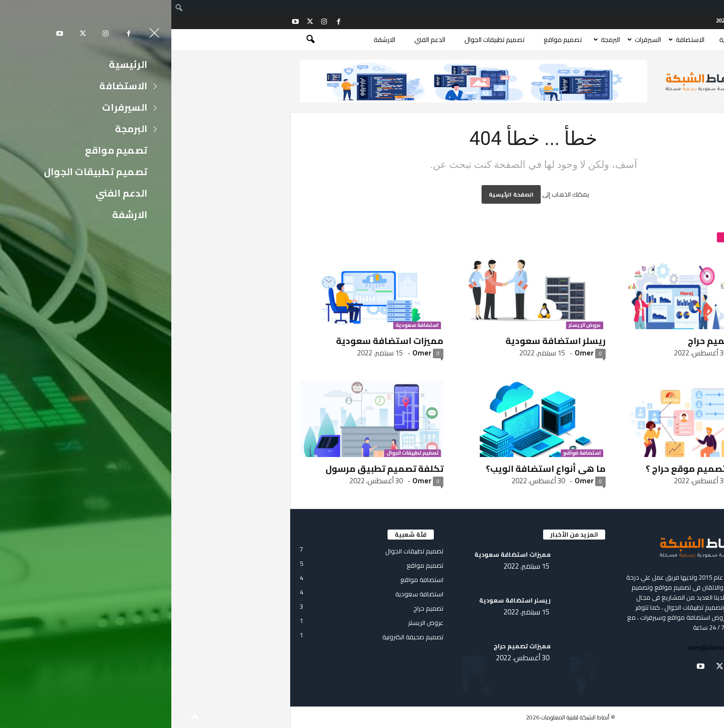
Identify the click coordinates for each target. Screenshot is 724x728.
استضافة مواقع (411, 453)
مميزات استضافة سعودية (218, 341)
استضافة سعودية (246, 325)
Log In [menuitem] (695, 7)
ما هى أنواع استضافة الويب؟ (374, 468)
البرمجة (439, 40)
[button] (133, 40)
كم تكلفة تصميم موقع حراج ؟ (535, 468)
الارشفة (213, 40)
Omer (251, 353)
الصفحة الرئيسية (340, 194)
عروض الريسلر (413, 325)
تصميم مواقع (391, 40)
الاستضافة (519, 40)
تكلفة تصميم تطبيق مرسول (213, 468)
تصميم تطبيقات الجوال (323, 40)
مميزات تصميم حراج (556, 341)
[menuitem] (716, 8)
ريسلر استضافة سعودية (384, 341)
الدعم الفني (258, 40)
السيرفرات (477, 40)
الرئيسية (558, 40)
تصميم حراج (578, 325)
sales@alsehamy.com (545, 647)
